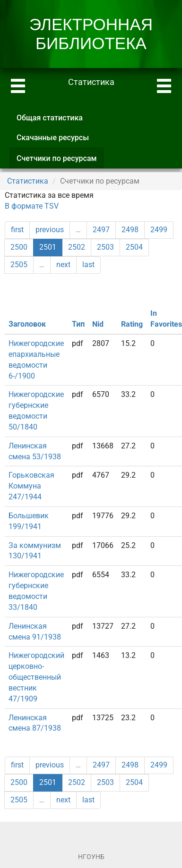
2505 (19, 265)
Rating (132, 324)
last (88, 265)
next (63, 265)
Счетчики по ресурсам (60, 161)
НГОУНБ (91, 857)
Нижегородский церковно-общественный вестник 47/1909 (36, 677)
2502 (77, 247)
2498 (130, 230)
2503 (105, 247)
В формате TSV (32, 206)
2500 (19, 247)
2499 (159, 230)
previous (50, 230)
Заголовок (27, 324)
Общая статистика (50, 118)
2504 (134, 247)
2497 (101, 230)
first (17, 230)
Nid (98, 324)
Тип (78, 324)
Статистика (28, 181)
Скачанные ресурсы (53, 138)
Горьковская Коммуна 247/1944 (31, 486)
